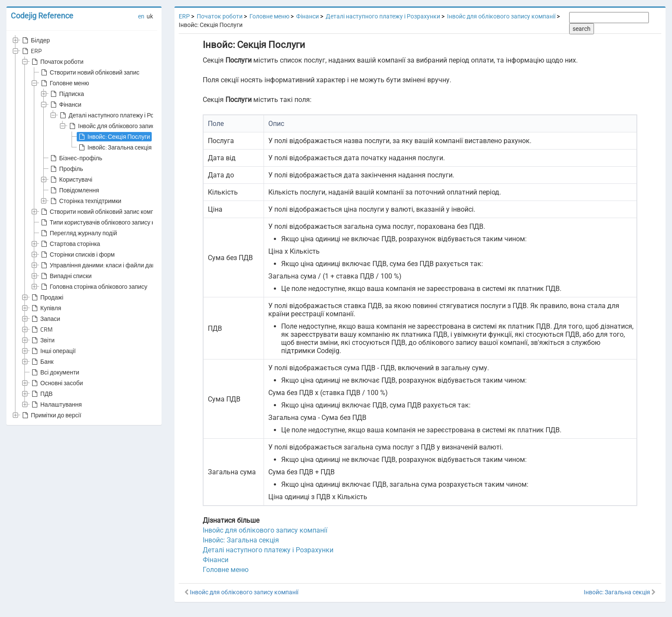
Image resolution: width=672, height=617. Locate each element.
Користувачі (70, 180)
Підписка (66, 94)
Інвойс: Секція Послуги (114, 137)
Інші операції (53, 351)
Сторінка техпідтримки (85, 201)
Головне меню (64, 83)
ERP (31, 51)
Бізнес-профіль (75, 158)
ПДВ (41, 394)
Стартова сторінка (70, 244)
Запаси (45, 319)
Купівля (46, 308)
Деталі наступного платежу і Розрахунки (118, 115)
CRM (41, 329)
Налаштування (56, 404)
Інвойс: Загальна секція (114, 147)
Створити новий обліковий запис (89, 72)
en (141, 16)
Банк (42, 362)
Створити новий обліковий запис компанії (102, 212)
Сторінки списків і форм (77, 255)
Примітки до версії (51, 415)
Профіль (66, 169)
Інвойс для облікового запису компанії (125, 126)
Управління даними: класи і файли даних (101, 265)
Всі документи (55, 372)
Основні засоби (57, 383)
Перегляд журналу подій (78, 233)
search (582, 29)
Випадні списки (66, 276)
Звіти (42, 340)
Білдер (35, 40)
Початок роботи (57, 62)
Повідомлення (74, 190)
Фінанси (65, 105)
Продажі (47, 297)
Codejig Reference (42, 16)
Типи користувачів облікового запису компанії (107, 222)
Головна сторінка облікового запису (93, 287)
